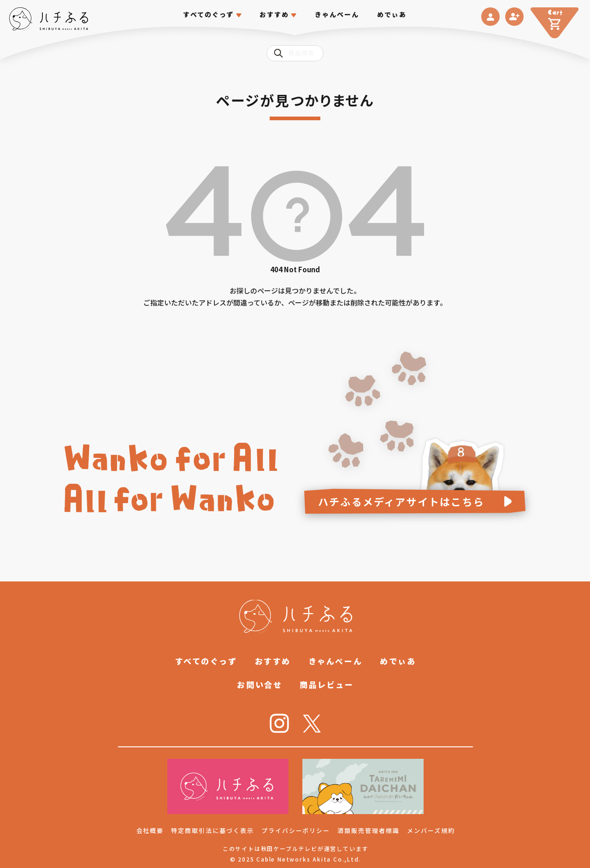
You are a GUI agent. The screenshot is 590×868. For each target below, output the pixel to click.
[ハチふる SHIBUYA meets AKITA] (49, 19)
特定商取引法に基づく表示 (212, 830)
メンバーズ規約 (431, 830)
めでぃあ (392, 15)
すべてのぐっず (209, 15)
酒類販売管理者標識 (369, 830)
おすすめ (273, 661)
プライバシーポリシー (296, 830)
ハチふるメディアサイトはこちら (401, 501)
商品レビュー (327, 684)
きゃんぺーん (337, 15)
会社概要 (150, 830)
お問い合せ (260, 684)
